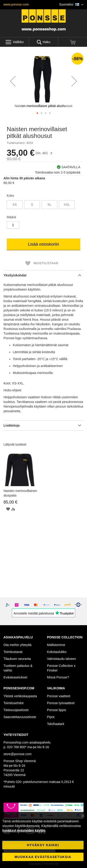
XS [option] (15, 205)
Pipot (51, 717)
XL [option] (49, 205)
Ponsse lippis (57, 710)
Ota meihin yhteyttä (18, 645)
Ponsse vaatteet (59, 696)
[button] (71, 5)
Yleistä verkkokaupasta (20, 696)
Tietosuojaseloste (16, 710)
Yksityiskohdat (15, 275)
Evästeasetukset (15, 677)
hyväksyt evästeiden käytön (24, 830)
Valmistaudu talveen (62, 659)
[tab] (43, 275)
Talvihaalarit (56, 724)
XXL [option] (67, 205)
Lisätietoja (11, 425)
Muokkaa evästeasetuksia (43, 857)
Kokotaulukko (57, 652)
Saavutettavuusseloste (20, 717)
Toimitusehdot (13, 703)
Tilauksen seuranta (17, 659)
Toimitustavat (13, 652)
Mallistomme (56, 645)
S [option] (32, 205)
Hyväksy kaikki (43, 845)
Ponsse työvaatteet (61, 703)
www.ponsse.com (16, 4)
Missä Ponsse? (58, 677)
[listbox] (43, 205)
